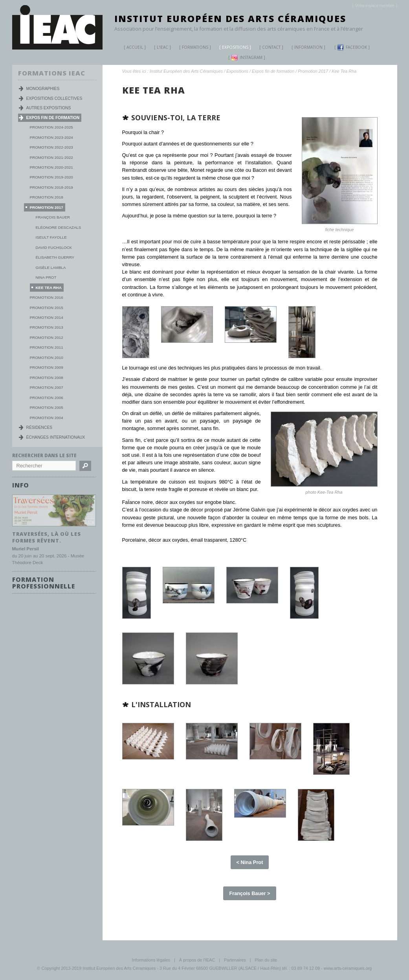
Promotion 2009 (47, 367)
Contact (271, 47)
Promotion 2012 (47, 337)
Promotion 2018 (47, 197)
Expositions (232, 48)
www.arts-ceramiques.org (348, 968)
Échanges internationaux (56, 437)
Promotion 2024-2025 (51, 127)
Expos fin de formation (273, 71)
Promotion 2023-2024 (51, 137)
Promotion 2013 (47, 327)
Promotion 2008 (47, 378)
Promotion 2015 (47, 308)
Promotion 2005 (47, 407)
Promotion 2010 (47, 358)
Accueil (135, 47)
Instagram (247, 58)
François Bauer (53, 217)
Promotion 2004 (47, 418)
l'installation (161, 704)
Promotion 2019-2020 (51, 177)
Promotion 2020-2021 (51, 167)
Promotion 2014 (47, 317)
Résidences (39, 427)
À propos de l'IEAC (197, 960)
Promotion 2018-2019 (51, 187)
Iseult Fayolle (51, 237)
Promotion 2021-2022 (51, 157)
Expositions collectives (54, 98)
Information (308, 47)
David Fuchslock (54, 247)
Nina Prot (46, 277)
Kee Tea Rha (344, 71)
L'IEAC (160, 48)
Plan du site (266, 960)
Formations (192, 48)
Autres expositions (49, 108)
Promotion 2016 (47, 297)
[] (375, 6)
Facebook (352, 47)
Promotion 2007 (47, 387)
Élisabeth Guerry (55, 257)
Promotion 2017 (313, 71)
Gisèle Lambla (51, 268)
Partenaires (235, 960)
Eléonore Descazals (59, 227)
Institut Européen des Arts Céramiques (230, 18)
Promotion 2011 (47, 347)
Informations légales (151, 960)
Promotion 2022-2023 (51, 147)
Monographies (43, 89)
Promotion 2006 (47, 398)
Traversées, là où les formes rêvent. (47, 537)
